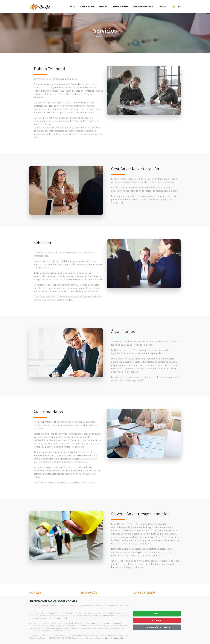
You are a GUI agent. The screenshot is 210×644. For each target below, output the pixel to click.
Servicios (103, 6)
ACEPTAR (157, 614)
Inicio (73, 6)
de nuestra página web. (114, 638)
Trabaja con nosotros (143, 6)
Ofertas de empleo (120, 6)
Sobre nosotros (87, 6)
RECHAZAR (157, 620)
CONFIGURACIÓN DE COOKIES (157, 627)
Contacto (162, 6)
